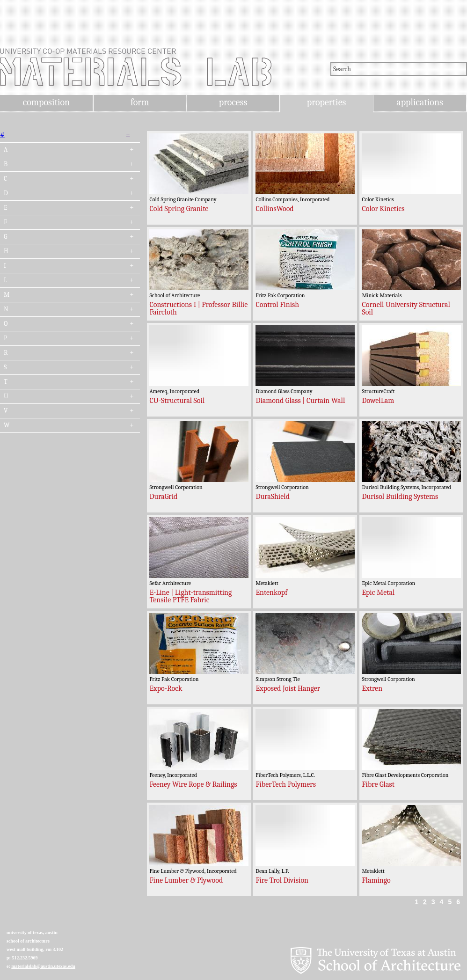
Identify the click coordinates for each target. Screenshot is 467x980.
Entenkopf (271, 592)
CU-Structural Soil (177, 401)
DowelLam (378, 401)
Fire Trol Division (282, 880)
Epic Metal (378, 592)
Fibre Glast (378, 784)
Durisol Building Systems (400, 497)
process (233, 102)
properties (326, 102)
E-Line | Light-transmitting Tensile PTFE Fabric (190, 596)
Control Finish (277, 305)
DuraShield (273, 497)
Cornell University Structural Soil (406, 308)
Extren (372, 688)
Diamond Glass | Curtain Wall (300, 401)
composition (46, 102)
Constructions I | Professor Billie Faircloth (198, 308)
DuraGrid (163, 497)
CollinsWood (274, 209)
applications (420, 102)
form (140, 102)
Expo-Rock (166, 688)
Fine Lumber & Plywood (186, 880)
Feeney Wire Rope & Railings (193, 784)
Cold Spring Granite (179, 209)
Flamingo (376, 880)
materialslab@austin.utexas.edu (43, 966)
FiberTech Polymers (286, 784)
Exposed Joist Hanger (288, 688)
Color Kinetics (383, 209)
